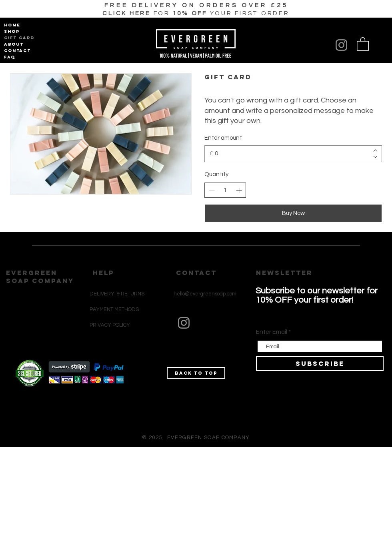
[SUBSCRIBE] (320, 364)
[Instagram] (341, 45)
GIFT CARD (18, 38)
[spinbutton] (225, 190)
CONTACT (17, 51)
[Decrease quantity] (212, 190)
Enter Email (272, 332)
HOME (12, 25)
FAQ (10, 57)
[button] (196, 13)
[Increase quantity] (239, 190)
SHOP (12, 31)
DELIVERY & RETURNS (117, 294)
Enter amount (223, 138)
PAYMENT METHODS (114, 309)
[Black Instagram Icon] (180, 363)
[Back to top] (196, 373)
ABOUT (14, 44)
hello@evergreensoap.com (205, 294)
